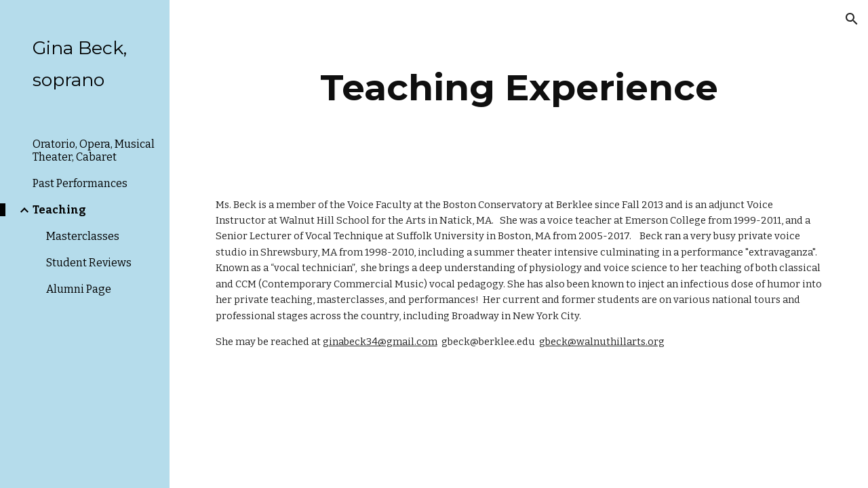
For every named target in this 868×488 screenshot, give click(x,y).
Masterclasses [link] (83, 236)
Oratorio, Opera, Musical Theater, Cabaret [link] (94, 150)
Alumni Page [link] (79, 289)
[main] (519, 88)
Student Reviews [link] (89, 263)
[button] (852, 19)
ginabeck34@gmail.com (380, 342)
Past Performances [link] (80, 183)
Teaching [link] (59, 210)
